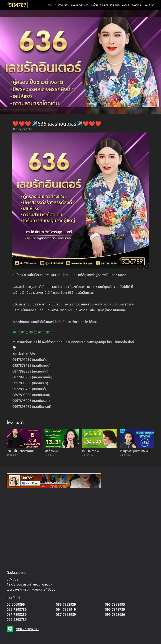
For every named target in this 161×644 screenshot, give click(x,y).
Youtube (150, 5)
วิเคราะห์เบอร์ (62, 5)
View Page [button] (30, 483)
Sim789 (27, 478)
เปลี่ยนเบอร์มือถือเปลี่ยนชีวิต (105, 5)
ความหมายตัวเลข (80, 5)
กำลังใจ (126, 5)
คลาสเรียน (137, 5)
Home (49, 5)
